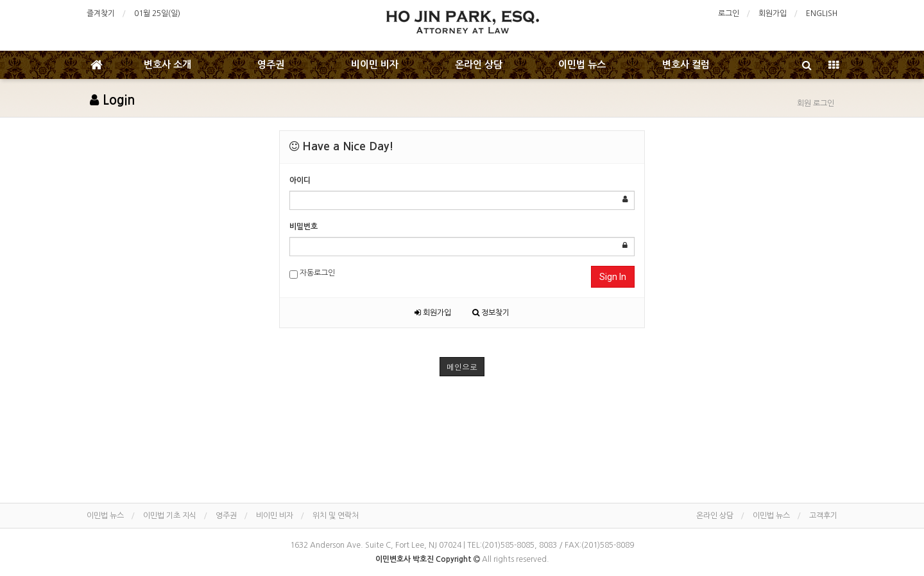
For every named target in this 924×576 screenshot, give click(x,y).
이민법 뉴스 (582, 65)
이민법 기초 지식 (170, 516)
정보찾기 (491, 313)
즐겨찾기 (101, 13)
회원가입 (773, 13)
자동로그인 (312, 274)
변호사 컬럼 (686, 65)
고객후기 (823, 516)
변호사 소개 (167, 65)
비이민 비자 (375, 65)
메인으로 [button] (462, 366)
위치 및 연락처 (336, 516)
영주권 (271, 65)
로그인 (729, 13)
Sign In (613, 277)
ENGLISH (822, 13)
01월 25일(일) (157, 13)
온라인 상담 (479, 65)
